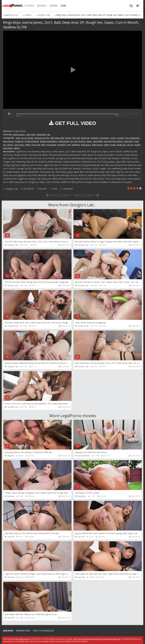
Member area (23, 631)
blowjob (95, 138)
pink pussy (86, 145)
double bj (19, 141)
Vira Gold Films (84, 456)
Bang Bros (82, 496)
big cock (76, 138)
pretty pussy (97, 145)
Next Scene (86, 195)
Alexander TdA (43, 134)
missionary (51, 145)
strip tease (8, 148)
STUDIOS (29, 6)
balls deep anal (57, 138)
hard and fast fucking (113, 141)
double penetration (49, 141)
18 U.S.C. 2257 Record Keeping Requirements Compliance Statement (93, 639)
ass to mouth (27, 138)
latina (28, 145)
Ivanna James (19, 134)
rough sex (121, 145)
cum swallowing (132, 138)
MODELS (42, 6)
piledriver (76, 145)
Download (66, 189)
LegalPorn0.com (24, 639)
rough (113, 145)
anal (18, 138)
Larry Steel (31, 134)
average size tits (42, 138)
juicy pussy (19, 145)
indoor (10, 145)
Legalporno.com (13, 6)
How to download (43, 631)
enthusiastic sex (66, 141)
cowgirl (120, 138)
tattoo (17, 148)
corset (113, 138)
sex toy (130, 145)
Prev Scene (58, 195)
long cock (36, 145)
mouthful (62, 145)
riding (107, 145)
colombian (104, 138)
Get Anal (11, 496)
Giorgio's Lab (12, 189)
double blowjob (32, 141)
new (69, 145)
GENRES (54, 6)
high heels (129, 141)
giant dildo (98, 141)
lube (43, 145)
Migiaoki (11, 456)
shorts (138, 145)
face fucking (80, 141)
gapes (89, 141)
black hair (85, 138)
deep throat (8, 141)
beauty (68, 138)
